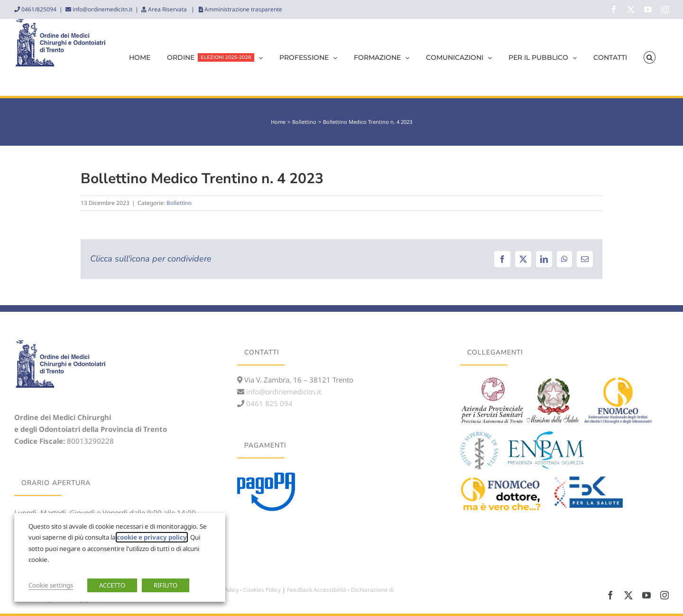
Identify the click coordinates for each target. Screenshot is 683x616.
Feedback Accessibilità (317, 590)
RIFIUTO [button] (166, 585)
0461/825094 (38, 9)
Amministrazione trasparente (243, 9)
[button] (649, 57)
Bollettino (179, 203)
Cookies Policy (262, 590)
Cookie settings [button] (51, 585)
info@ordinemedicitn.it (102, 9)
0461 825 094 (268, 403)
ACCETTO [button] (112, 585)
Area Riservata (167, 9)
